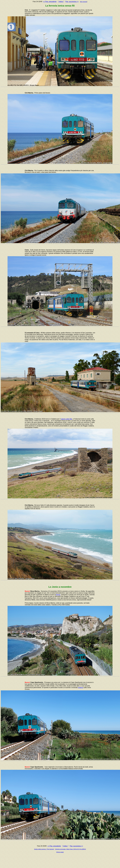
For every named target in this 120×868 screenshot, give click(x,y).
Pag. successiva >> (72, 2)
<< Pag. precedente (50, 2)
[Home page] (60, 852)
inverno (81, 688)
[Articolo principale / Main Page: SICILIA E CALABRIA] (70, 849)
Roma (58, 595)
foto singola (84, 2)
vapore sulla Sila (66, 419)
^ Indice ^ (61, 2)
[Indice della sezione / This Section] (44, 849)
